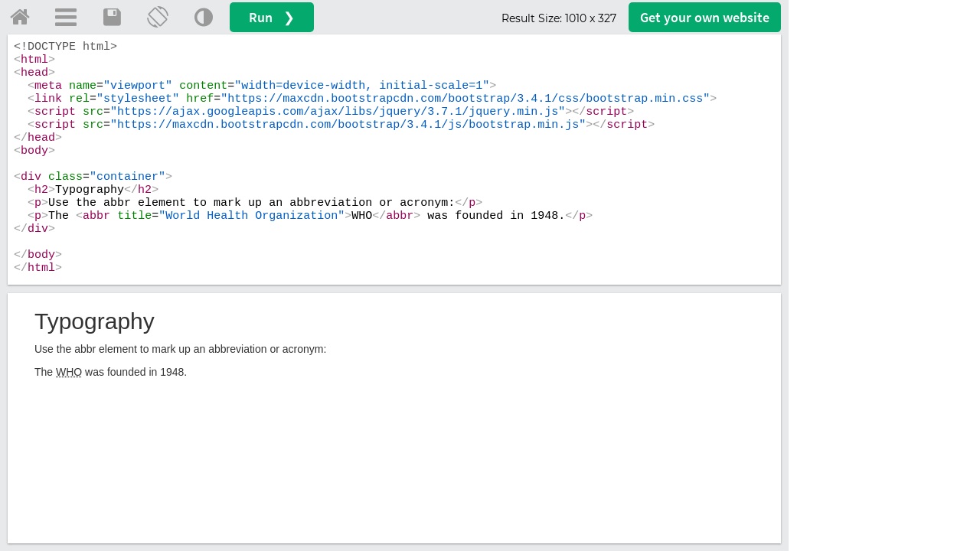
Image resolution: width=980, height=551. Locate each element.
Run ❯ (272, 17)
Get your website (705, 17)
